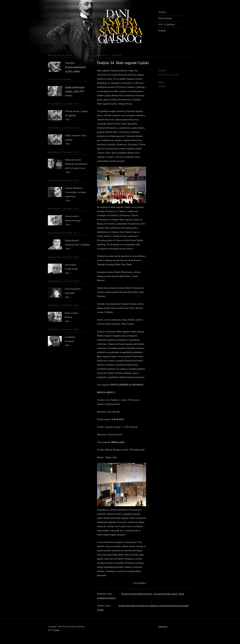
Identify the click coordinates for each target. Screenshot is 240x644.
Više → (69, 120)
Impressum (163, 626)
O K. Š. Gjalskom (167, 24)
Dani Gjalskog (165, 18)
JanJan (57, 630)
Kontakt (162, 31)
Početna (162, 12)
